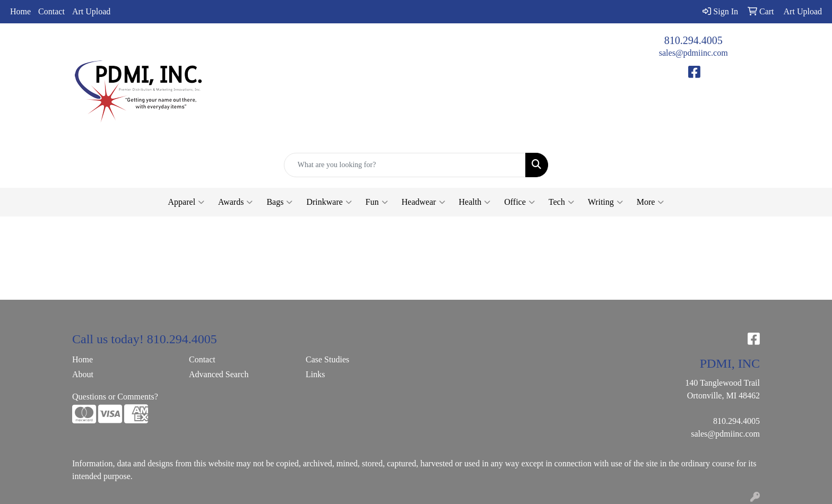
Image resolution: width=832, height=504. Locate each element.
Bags (279, 202)
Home (20, 11)
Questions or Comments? (115, 397)
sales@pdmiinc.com (694, 53)
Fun (377, 202)
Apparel (187, 202)
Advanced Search (219, 374)
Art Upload (91, 11)
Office (519, 202)
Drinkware (329, 202)
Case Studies (327, 359)
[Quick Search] (405, 165)
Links (315, 374)
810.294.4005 (694, 40)
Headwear (423, 202)
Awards (235, 202)
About (83, 374)
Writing (605, 202)
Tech (561, 202)
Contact (51, 11)
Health (475, 202)
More (651, 202)
